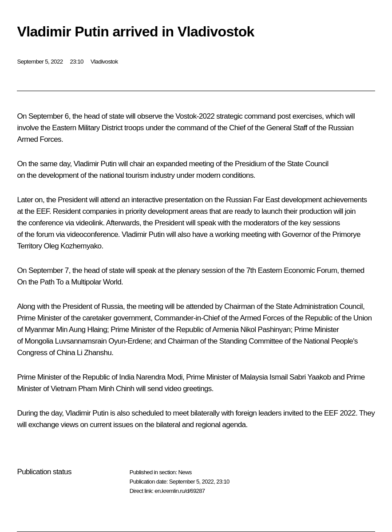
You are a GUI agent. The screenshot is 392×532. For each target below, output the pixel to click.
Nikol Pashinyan (266, 330)
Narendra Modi (159, 377)
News (185, 472)
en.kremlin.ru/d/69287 (180, 491)
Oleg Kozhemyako (73, 246)
